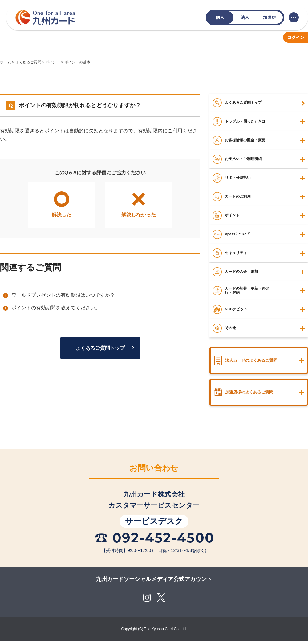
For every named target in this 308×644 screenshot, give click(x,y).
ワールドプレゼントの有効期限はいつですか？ (63, 295)
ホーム (6, 62)
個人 (220, 17)
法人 (245, 18)
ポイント (53, 62)
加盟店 (269, 18)
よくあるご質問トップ (100, 348)
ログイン (296, 37)
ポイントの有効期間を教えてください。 (56, 308)
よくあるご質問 (28, 62)
